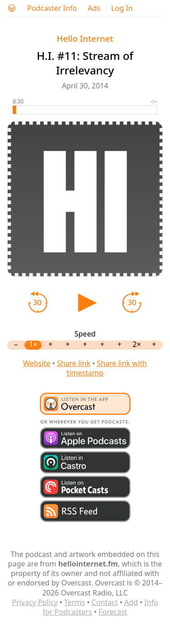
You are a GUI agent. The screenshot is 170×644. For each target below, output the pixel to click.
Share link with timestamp (107, 368)
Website (37, 363)
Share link (73, 363)
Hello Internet (85, 38)
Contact (105, 602)
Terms (74, 602)
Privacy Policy (35, 602)
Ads (94, 8)
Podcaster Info (52, 8)
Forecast (113, 612)
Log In (122, 8)
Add (131, 602)
